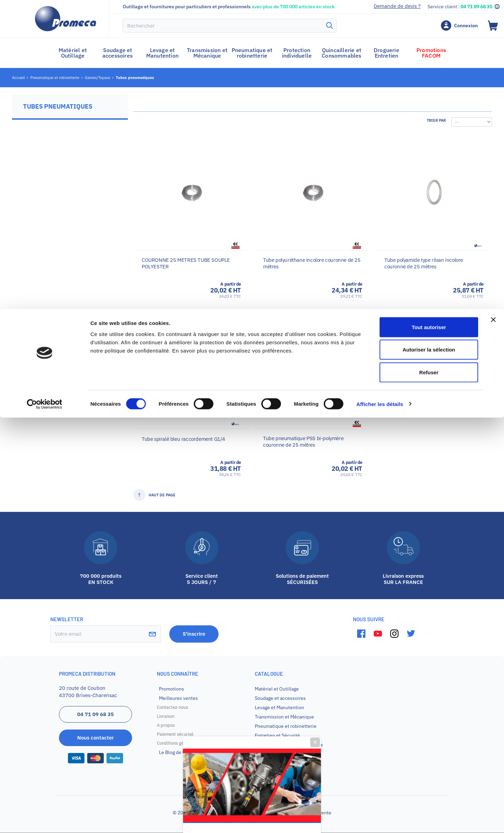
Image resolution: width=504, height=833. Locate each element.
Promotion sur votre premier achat (252, 441)
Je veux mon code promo (252, 491)
